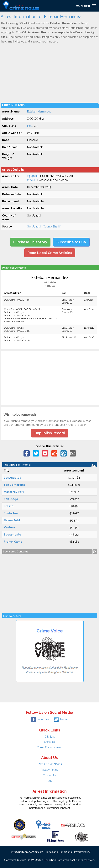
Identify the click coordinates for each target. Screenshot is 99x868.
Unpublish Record (50, 433)
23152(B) (32, 176)
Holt (30, 126)
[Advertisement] (50, 73)
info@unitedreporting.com (27, 852)
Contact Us (50, 775)
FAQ (50, 781)
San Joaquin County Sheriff (44, 227)
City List (50, 737)
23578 (31, 180)
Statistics (50, 742)
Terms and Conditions (59, 852)
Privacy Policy (49, 770)
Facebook (40, 719)
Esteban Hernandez (39, 112)
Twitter (61, 719)
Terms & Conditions (49, 764)
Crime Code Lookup (50, 747)
